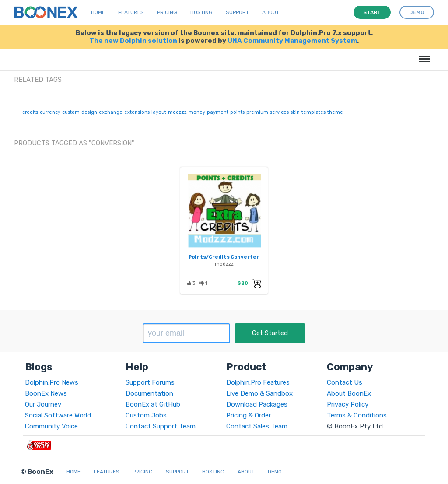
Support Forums (150, 382)
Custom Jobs (146, 415)
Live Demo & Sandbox (259, 393)
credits (30, 112)
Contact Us (345, 382)
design (89, 112)
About (271, 12)
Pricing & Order (248, 415)
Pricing (167, 12)
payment (218, 112)
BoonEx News (46, 393)
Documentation (149, 393)
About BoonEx (349, 393)
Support (237, 12)
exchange (111, 112)
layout (159, 112)
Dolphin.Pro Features (258, 382)
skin (295, 112)
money (197, 112)
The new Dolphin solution (133, 41)
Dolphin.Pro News (52, 382)
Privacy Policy (348, 404)
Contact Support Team (161, 426)
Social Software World (58, 415)
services (279, 112)
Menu (423, 54)
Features (131, 12)
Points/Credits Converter (224, 257)
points (237, 112)
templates (313, 112)
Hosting (201, 12)
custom (71, 112)
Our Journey (43, 404)
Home (98, 12)
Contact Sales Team (257, 426)
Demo (275, 472)
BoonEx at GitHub (153, 404)
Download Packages (257, 404)
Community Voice (51, 426)
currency (50, 112)
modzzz (177, 112)
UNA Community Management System (292, 41)
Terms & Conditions (357, 415)
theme (335, 112)
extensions (137, 112)
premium (257, 112)
